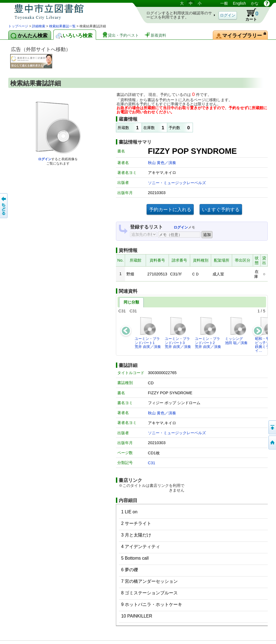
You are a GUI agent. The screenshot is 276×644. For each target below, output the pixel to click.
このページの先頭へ (272, 427)
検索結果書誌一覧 (62, 26)
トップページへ (272, 442)
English (239, 3)
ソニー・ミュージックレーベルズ (177, 183)
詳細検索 (39, 26)
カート (249, 15)
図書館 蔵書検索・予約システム (66, 12)
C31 (152, 463)
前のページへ (4, 206)
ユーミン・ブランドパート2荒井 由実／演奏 (208, 332)
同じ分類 (131, 302)
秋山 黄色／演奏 (162, 163)
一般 (224, 3)
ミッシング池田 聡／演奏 (236, 330)
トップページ (18, 26)
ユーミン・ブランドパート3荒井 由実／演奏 (178, 332)
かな (255, 3)
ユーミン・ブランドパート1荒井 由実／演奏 (148, 332)
